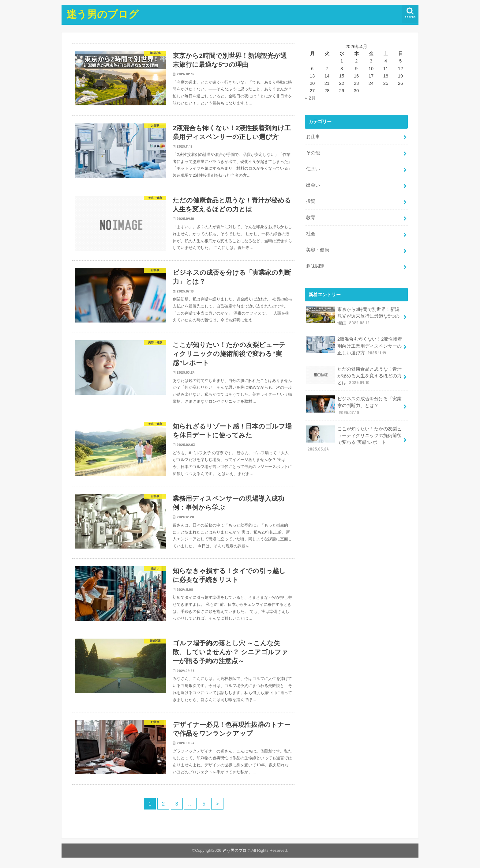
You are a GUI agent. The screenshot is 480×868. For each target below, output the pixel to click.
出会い (313, 185)
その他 (313, 153)
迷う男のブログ (103, 14)
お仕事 (313, 137)
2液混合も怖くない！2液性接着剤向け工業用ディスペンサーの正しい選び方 (354, 346)
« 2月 (310, 98)
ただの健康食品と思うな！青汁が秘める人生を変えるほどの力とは (354, 375)
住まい (313, 169)
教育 (311, 217)
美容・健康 (318, 250)
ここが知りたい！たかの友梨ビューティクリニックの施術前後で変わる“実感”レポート (354, 439)
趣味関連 (315, 266)
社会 (311, 234)
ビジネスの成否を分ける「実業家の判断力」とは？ (354, 405)
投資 (311, 201)
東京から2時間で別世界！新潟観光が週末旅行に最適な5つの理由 (353, 316)
